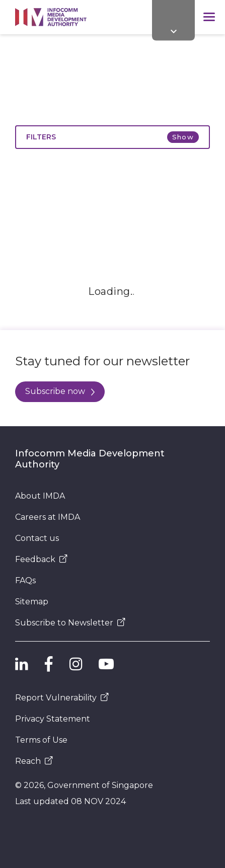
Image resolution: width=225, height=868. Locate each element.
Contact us (37, 538)
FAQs (25, 580)
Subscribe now (60, 391)
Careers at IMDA (48, 517)
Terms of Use (41, 740)
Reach (34, 761)
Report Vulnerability (62, 698)
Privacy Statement (53, 719)
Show (183, 137)
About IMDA (40, 496)
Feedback (41, 559)
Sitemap (32, 602)
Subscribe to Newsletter (70, 623)
